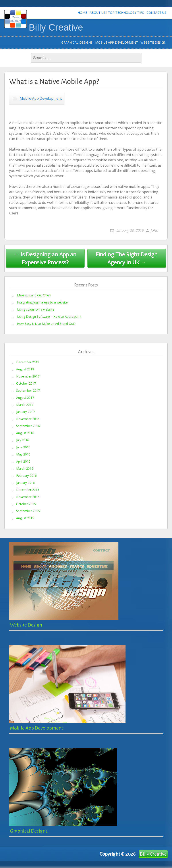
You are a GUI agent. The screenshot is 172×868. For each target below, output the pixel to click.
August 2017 (25, 397)
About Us (98, 13)
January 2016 (25, 482)
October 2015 (26, 504)
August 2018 (25, 369)
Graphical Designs (77, 42)
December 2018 (28, 362)
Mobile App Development (117, 42)
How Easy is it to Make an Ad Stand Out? (46, 324)
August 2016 (25, 433)
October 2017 (26, 383)
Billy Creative (56, 27)
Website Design (153, 42)
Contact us (156, 13)
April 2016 (23, 461)
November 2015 (28, 497)
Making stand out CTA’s (34, 295)
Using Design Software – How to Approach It (49, 316)
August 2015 (25, 518)
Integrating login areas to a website (42, 302)
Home (82, 13)
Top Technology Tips (126, 13)
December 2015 (28, 489)
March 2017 (25, 404)
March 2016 (25, 468)
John (154, 230)
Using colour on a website (36, 309)
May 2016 (23, 454)
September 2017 (28, 390)
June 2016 (23, 447)
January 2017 (25, 412)
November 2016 (28, 419)
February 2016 (26, 475)
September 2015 (28, 511)
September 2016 (28, 426)
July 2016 (23, 440)
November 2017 (28, 376)
